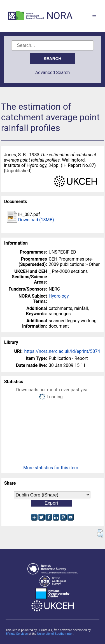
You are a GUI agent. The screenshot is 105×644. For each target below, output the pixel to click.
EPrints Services (17, 634)
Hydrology (59, 296)
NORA (60, 16)
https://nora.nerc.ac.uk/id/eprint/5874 (62, 351)
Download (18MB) (36, 220)
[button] (100, 533)
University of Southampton (55, 634)
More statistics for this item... (53, 468)
